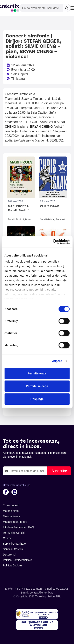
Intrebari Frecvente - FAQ (18, 527)
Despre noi (10, 555)
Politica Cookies (13, 565)
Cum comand (11, 505)
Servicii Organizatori (15, 544)
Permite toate (37, 373)
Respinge (37, 399)
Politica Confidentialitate (17, 560)
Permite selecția (37, 386)
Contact (8, 538)
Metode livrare (12, 516)
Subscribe (59, 471)
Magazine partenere (15, 522)
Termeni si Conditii (14, 533)
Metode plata (11, 511)
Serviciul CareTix (13, 549)
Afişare (57, 361)
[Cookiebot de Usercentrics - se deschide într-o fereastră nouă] (53, 242)
